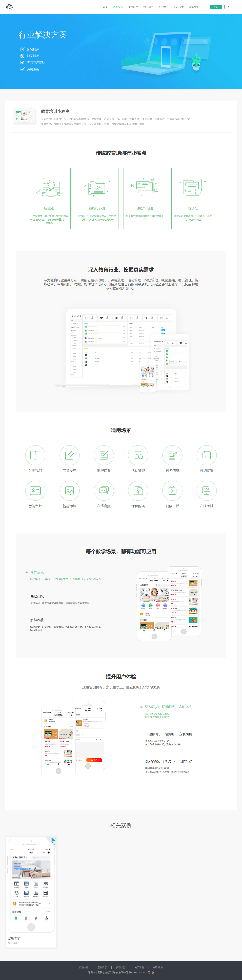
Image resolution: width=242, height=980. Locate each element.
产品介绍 (118, 7)
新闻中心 (194, 7)
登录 (216, 7)
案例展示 (133, 7)
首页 (105, 7)
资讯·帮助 (179, 7)
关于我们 (163, 7)
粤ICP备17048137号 (139, 972)
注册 (231, 7)
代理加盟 (148, 7)
